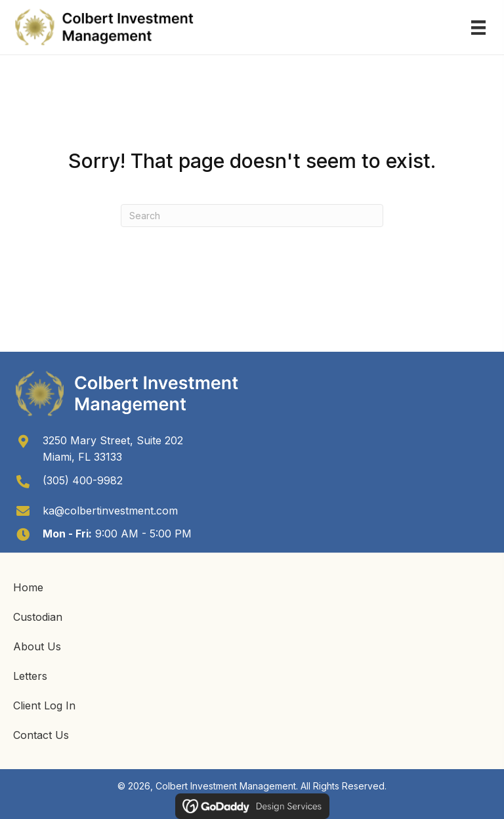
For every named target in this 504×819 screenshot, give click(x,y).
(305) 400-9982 (83, 480)
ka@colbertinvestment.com (110, 511)
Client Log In (44, 705)
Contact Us (41, 735)
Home (28, 587)
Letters (30, 676)
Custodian (38, 617)
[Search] (252, 216)
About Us (37, 646)
